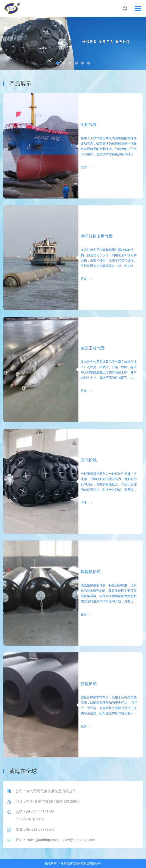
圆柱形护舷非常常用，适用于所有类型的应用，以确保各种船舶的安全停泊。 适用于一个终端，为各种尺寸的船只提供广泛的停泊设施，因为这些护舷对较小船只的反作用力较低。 (109, 708)
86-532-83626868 (40, 812)
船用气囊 (89, 125)
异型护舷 (89, 684)
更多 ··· (86, 167)
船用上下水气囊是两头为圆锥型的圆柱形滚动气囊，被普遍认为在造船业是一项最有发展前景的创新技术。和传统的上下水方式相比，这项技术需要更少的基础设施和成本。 (109, 149)
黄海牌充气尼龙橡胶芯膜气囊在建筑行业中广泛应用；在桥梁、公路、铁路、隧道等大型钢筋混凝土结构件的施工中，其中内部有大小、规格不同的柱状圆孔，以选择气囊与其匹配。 (109, 372)
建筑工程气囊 (93, 348)
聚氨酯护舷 (91, 572)
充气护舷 (89, 460)
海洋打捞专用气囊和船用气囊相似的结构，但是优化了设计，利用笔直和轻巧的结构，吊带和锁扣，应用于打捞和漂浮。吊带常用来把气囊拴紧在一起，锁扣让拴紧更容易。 (109, 260)
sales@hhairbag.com (78, 840)
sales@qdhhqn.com (43, 840)
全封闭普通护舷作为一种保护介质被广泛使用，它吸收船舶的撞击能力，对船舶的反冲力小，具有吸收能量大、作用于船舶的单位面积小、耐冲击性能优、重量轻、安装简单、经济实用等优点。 (109, 484)
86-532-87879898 (30, 819)
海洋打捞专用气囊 (97, 236)
